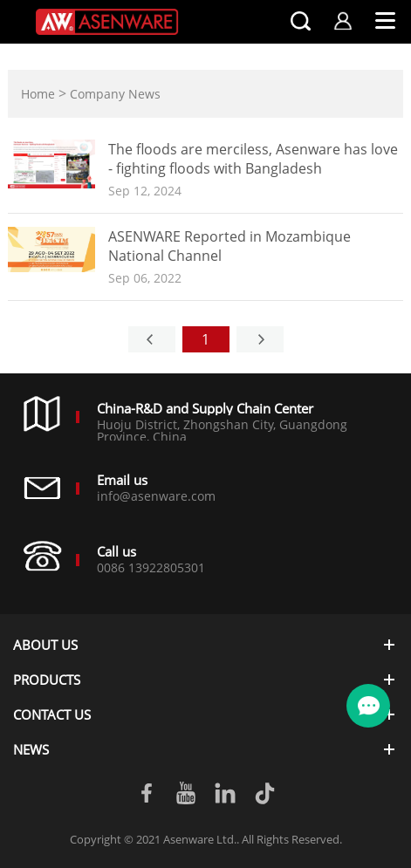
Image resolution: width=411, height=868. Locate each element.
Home (38, 94)
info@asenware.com (156, 496)
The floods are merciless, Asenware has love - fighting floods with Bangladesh (253, 159)
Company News (115, 94)
